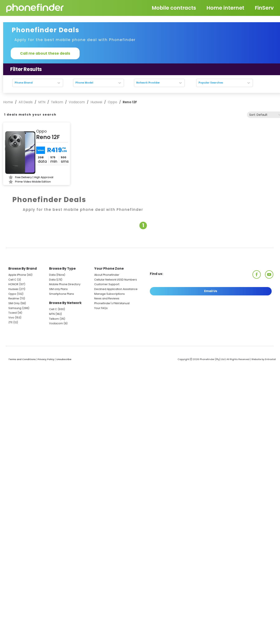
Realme (14, 298)
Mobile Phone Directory (65, 284)
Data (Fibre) (57, 275)
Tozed (13, 313)
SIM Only (14, 303)
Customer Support (107, 284)
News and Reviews (107, 298)
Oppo (113, 102)
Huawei (96, 102)
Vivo (11, 317)
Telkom (57, 102)
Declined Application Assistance (116, 289)
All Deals (26, 102)
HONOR (13, 284)
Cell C (12, 280)
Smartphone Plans (62, 294)
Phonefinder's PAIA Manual (112, 303)
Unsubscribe (64, 359)
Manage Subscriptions (109, 294)
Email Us (211, 291)
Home (8, 102)
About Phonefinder (107, 275)
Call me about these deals (45, 53)
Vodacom (77, 102)
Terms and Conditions (22, 359)
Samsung (15, 308)
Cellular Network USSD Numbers (116, 280)
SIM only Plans (58, 289)
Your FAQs (101, 308)
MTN (42, 102)
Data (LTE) (56, 280)
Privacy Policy (46, 359)
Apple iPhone (17, 275)
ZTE (10, 322)
